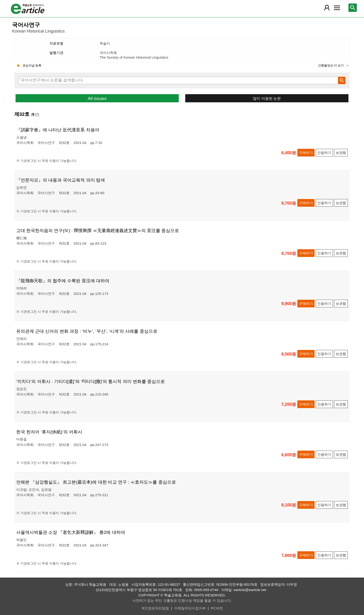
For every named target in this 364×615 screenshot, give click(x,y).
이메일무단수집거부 (190, 608)
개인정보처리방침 (155, 608)
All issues (97, 98)
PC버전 (217, 608)
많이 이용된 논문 (267, 98)
